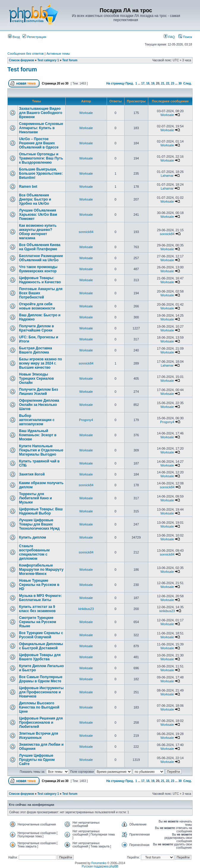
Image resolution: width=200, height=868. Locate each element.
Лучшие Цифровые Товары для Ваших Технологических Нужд (39, 524)
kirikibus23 (86, 609)
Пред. (130, 83)
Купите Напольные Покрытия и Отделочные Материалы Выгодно (41, 450)
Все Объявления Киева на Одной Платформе (40, 247)
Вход (14, 37)
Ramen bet (28, 187)
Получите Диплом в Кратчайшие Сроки (36, 328)
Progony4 (86, 420)
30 (180, 83)
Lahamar (167, 176)
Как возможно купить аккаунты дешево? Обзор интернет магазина (38, 232)
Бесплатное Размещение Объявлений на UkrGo (41, 258)
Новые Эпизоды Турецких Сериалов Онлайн (36, 379)
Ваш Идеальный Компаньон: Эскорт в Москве (38, 435)
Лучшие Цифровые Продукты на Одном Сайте (37, 760)
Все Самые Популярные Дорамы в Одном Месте (41, 679)
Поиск (185, 37)
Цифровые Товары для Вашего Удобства (40, 657)
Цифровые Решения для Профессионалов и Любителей (41, 722)
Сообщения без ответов (26, 54)
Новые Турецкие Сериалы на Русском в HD (39, 585)
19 (153, 83)
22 (167, 83)
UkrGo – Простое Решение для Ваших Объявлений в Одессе (39, 143)
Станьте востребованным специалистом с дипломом (34, 552)
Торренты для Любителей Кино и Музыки (36, 498)
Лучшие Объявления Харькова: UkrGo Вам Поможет (38, 215)
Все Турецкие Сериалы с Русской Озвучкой (41, 635)
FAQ (169, 37)
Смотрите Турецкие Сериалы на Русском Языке (38, 622)
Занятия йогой (32, 474)
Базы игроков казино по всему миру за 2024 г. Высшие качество (41, 363)
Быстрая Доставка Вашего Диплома (36, 350)
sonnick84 (86, 232)
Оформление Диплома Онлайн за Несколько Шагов (39, 405)
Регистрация (34, 37)
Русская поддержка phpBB (100, 866)
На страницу (116, 83)
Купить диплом (33, 537)
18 (148, 83)
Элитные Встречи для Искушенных (38, 736)
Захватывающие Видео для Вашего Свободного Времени (41, 113)
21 (163, 83)
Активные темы (58, 54)
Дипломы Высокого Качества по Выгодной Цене (39, 707)
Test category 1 (48, 60)
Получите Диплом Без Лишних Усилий (38, 392)
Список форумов (22, 60)
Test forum (70, 60)
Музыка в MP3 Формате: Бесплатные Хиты (40, 598)
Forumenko (99, 863)
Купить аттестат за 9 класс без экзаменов (37, 609)
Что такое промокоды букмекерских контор (38, 269)
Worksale (86, 113)
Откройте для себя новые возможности (37, 306)
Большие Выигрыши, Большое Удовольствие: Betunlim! (41, 173)
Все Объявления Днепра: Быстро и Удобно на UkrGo (35, 199)
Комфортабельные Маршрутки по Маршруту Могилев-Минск (41, 570)
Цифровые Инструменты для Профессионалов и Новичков (41, 692)
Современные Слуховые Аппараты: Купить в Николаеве (41, 128)
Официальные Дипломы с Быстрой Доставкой (41, 646)
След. (188, 83)
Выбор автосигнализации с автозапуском (37, 420)
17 (143, 83)
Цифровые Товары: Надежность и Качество (40, 280)
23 (173, 83)
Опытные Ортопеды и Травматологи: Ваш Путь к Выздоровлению (41, 158)
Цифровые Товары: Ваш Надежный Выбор (41, 511)
